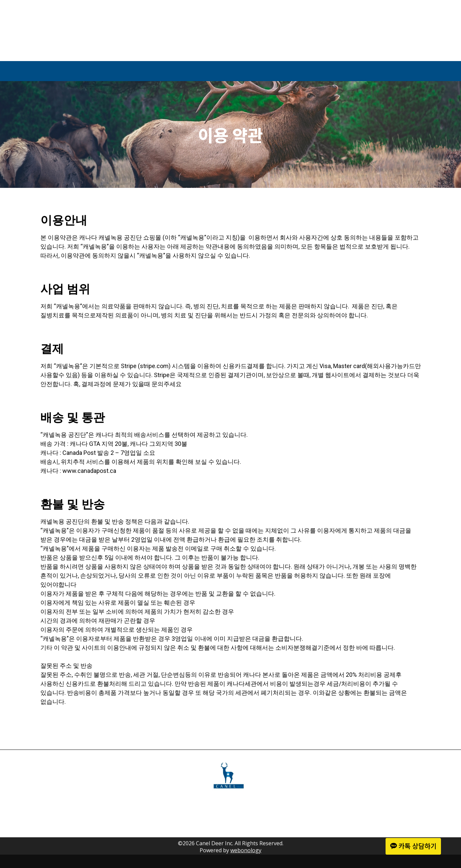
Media (280, 71)
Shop (225, 71)
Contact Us (347, 71)
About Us (164, 71)
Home (102, 71)
